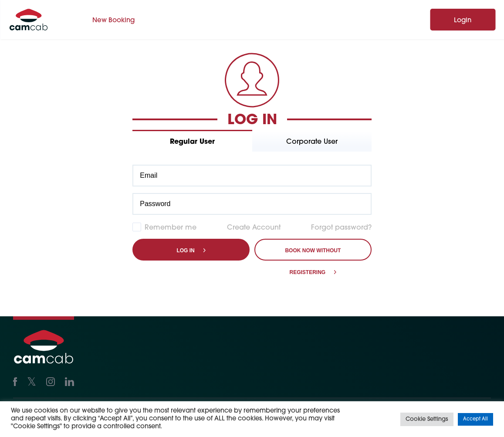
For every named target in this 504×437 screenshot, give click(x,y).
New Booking (113, 21)
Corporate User (312, 142)
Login (463, 21)
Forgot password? (341, 228)
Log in (185, 251)
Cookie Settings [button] (427, 419)
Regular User (192, 142)
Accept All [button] (475, 419)
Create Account (254, 228)
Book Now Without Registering (313, 254)
